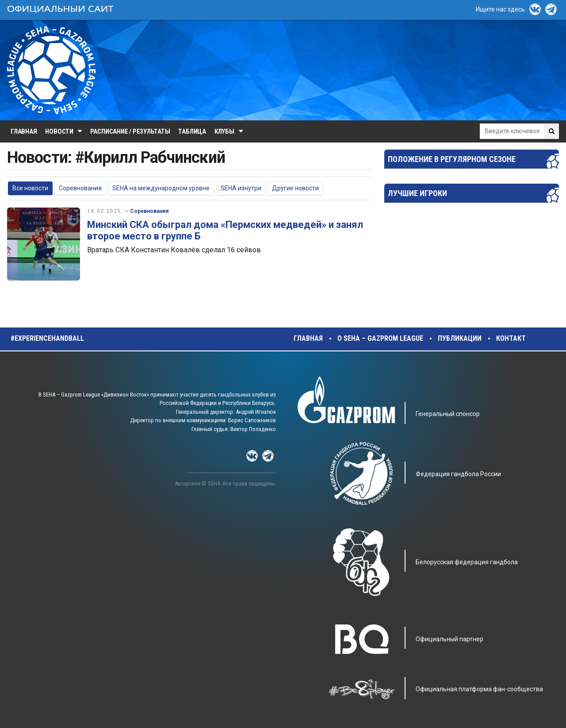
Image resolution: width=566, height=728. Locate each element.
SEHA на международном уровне (161, 188)
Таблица (192, 131)
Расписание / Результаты (130, 131)
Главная (24, 131)
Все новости (30, 188)
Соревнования (80, 188)
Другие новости (295, 188)
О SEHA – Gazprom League (380, 338)
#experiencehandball (47, 338)
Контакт (511, 338)
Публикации (460, 338)
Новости (59, 131)
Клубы (224, 131)
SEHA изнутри (241, 188)
